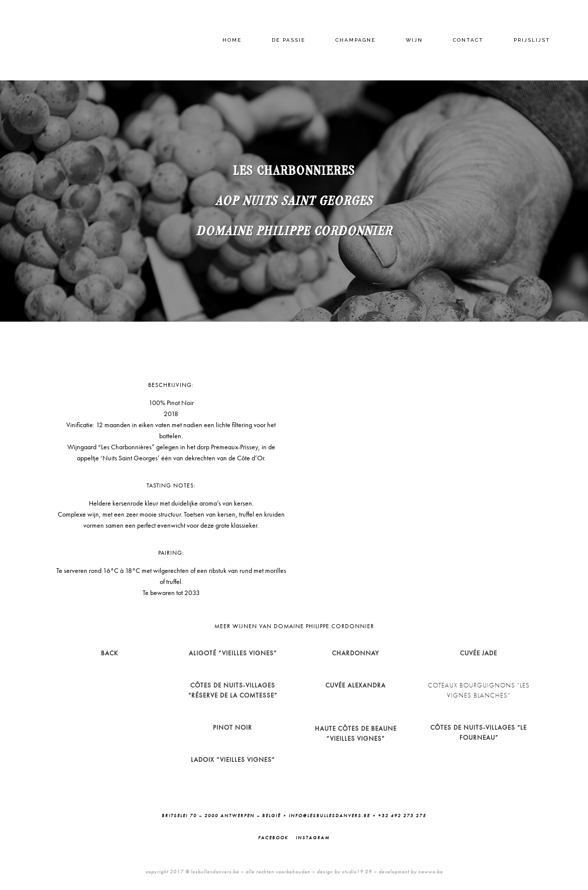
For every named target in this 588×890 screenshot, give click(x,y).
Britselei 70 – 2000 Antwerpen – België (221, 816)
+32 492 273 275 (402, 816)
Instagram (313, 838)
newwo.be (431, 872)
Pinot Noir (232, 727)
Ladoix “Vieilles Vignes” (233, 760)
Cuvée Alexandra (356, 685)
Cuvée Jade (479, 653)
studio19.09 (357, 872)
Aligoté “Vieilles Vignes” (233, 653)
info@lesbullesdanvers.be (329, 816)
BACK (109, 653)
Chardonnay (356, 653)
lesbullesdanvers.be (215, 872)
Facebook (273, 838)
